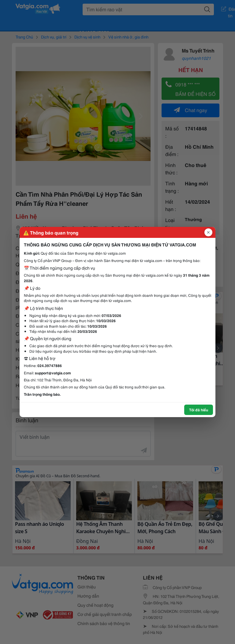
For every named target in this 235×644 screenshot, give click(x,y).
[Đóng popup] (208, 232)
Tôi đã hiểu (199, 410)
